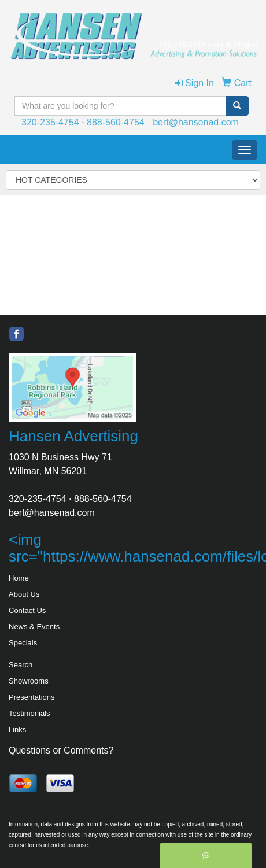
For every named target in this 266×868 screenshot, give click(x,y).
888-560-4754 (116, 122)
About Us (24, 594)
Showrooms (29, 681)
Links (17, 730)
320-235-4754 (50, 122)
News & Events (34, 627)
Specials (23, 643)
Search (21, 665)
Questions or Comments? (61, 750)
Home (19, 578)
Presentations (32, 697)
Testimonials (29, 713)
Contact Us (27, 610)
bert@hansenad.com (196, 122)
